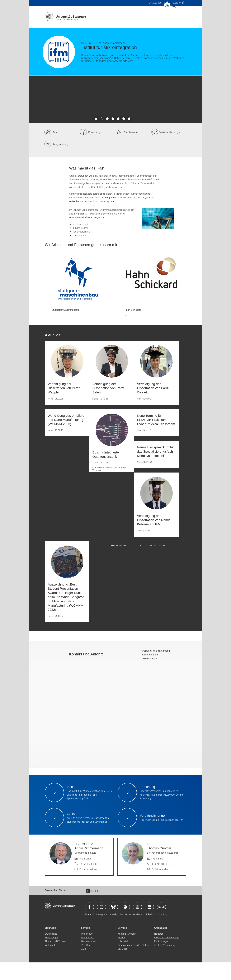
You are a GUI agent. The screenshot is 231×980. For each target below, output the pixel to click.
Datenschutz (88, 955)
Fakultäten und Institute (167, 955)
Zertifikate (87, 963)
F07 (176, 3)
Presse (121, 955)
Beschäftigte (51, 955)
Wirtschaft (50, 963)
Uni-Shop (123, 966)
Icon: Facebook (89, 925)
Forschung (94, 150)
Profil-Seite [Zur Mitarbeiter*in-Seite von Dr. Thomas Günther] (158, 876)
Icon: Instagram (102, 925)
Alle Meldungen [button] (120, 563)
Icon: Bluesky (113, 925)
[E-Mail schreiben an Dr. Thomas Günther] (158, 887)
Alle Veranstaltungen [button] (152, 563)
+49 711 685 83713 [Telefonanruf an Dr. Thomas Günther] (162, 881)
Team (56, 150)
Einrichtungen (161, 959)
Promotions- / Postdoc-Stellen (133, 963)
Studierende (131, 150)
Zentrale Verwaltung (165, 963)
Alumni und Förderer (55, 959)
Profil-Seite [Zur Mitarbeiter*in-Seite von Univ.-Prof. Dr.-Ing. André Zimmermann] (85, 876)
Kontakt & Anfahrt (127, 951)
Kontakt (92, 909)
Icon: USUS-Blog (161, 925)
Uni (157, 3)
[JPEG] (158, 236)
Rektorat (159, 951)
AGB (84, 966)
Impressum (87, 951)
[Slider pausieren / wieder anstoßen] (96, 136)
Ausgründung (60, 162)
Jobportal (123, 959)
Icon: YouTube (137, 925)
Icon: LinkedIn (149, 925)
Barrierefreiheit (89, 959)
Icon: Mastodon (125, 925)
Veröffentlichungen (170, 150)
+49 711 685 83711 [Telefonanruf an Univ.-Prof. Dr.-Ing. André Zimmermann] (90, 881)
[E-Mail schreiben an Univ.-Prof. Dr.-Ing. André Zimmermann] (86, 887)
